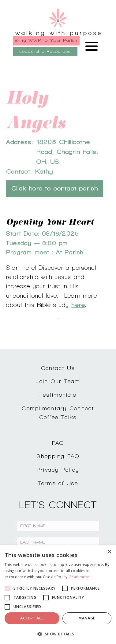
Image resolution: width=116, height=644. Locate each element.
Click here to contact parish (55, 188)
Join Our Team (58, 381)
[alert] (58, 595)
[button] (58, 634)
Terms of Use (58, 483)
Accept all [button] (32, 618)
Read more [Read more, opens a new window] (80, 577)
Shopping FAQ (58, 456)
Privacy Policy (58, 470)
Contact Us (58, 368)
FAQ (58, 443)
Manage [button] (87, 618)
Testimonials (58, 395)
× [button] (109, 552)
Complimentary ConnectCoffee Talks (58, 413)
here (78, 305)
